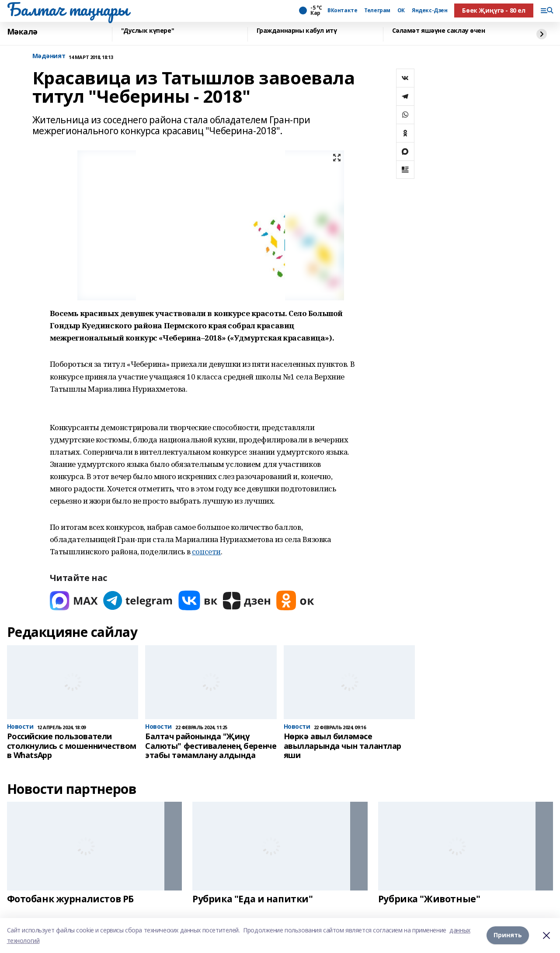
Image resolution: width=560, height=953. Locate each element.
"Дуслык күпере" (148, 31)
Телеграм (377, 10)
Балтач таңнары (68, 9)
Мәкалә (22, 32)
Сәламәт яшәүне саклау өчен (439, 31)
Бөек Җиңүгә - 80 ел (494, 10)
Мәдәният (49, 56)
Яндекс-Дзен (430, 10)
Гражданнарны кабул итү (297, 31)
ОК (401, 10)
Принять (508, 935)
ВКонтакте (342, 10)
